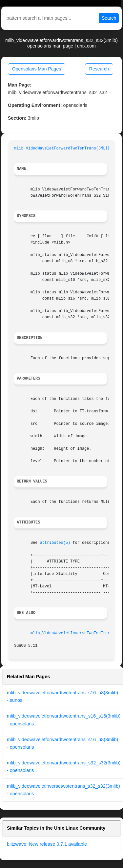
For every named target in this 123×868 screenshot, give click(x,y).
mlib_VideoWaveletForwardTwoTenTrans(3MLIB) (63, 148)
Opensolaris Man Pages (37, 69)
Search (109, 18)
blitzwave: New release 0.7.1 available (47, 844)
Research (99, 69)
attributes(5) (55, 543)
